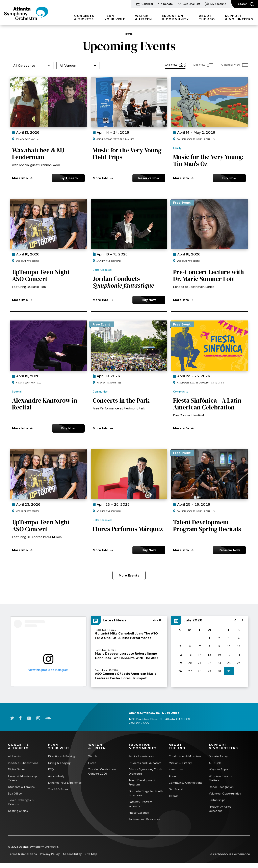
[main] (129, 364)
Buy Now (229, 178)
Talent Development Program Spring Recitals (207, 526)
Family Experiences (141, 756)
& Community (175, 18)
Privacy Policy (50, 854)
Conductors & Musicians (185, 756)
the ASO (207, 18)
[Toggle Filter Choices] (32, 65)
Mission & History (180, 763)
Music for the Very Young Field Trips (127, 154)
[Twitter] (12, 718)
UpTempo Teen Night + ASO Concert (43, 275)
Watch (93, 756)
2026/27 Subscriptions (23, 763)
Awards (174, 796)
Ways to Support (220, 769)
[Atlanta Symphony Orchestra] (26, 19)
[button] (235, 620)
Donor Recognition (221, 787)
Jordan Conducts (123, 282)
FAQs (51, 769)
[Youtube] (29, 718)
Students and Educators (145, 763)
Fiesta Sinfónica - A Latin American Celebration (207, 404)
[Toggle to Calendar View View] (235, 65)
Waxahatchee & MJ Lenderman (38, 154)
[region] (210, 651)
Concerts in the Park (121, 400)
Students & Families (21, 787)
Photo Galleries (139, 813)
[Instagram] (38, 718)
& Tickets (84, 18)
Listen (92, 763)
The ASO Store (58, 789)
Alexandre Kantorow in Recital (45, 404)
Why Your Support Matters (221, 778)
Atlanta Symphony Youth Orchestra (145, 771)
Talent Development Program (142, 782)
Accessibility (56, 776)
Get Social (176, 789)
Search (246, 4)
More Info (22, 178)
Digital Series (17, 769)
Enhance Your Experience (65, 783)
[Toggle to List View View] (203, 65)
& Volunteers (239, 18)
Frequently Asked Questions (220, 809)
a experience (230, 854)
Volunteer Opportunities (225, 794)
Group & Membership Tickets (22, 778)
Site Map (91, 854)
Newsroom (176, 769)
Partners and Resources (144, 819)
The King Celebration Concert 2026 (102, 771)
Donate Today (218, 756)
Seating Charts (18, 811)
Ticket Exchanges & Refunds (21, 802)
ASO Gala (215, 763)
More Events (129, 575)
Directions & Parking (62, 756)
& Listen (143, 18)
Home (129, 34)
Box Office (15, 794)
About (173, 776)
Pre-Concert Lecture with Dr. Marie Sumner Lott (209, 275)
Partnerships (217, 800)
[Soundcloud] (48, 718)
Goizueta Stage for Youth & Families (146, 793)
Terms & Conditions (22, 854)
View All (157, 620)
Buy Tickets (68, 178)
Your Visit (115, 18)
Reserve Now (149, 178)
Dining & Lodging (59, 763)
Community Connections (185, 783)
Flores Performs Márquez (128, 529)
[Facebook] (20, 718)
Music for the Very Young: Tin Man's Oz (208, 160)
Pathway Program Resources (140, 804)
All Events (14, 756)
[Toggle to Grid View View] (175, 65)
